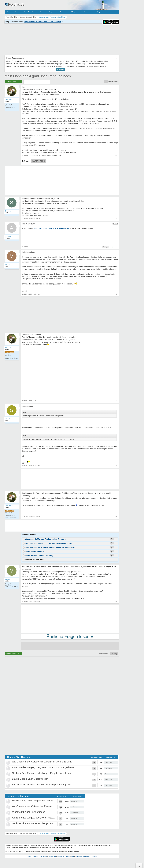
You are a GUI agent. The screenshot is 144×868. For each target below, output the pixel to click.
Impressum (43, 856)
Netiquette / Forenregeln (83, 856)
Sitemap (94, 856)
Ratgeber (52, 12)
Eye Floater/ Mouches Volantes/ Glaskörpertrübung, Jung (42, 785)
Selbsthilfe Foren (30, 12)
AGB (72, 856)
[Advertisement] (70, 618)
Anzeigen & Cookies (63, 856)
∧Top (139, 866)
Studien (84, 12)
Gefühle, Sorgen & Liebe (28, 834)
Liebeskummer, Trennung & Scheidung (52, 834)
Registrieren (101, 12)
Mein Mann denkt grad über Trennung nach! (38, 76)
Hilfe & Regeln (72, 12)
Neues (17, 12)
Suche (42, 12)
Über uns (36, 856)
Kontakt (29, 856)
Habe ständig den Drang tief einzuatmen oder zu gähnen (42, 800)
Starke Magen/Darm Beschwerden (30, 779)
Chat (61, 12)
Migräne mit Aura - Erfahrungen (29, 812)
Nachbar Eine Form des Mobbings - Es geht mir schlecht (42, 773)
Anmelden (113, 12)
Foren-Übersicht (11, 834)
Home (9, 12)
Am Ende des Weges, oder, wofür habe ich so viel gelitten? (43, 767)
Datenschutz (52, 856)
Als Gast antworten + (14, 82)
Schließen (61, 69)
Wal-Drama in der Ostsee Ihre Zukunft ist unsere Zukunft (42, 762)
